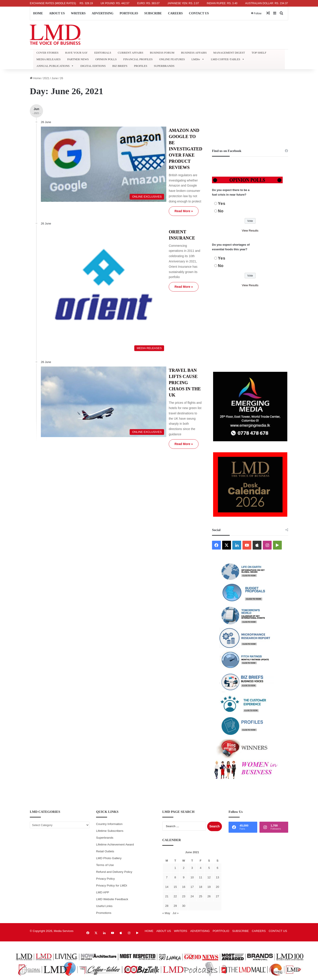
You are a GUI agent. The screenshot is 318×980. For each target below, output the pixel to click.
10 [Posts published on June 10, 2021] (192, 877)
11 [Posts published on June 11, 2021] (201, 877)
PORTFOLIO (129, 13)
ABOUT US (57, 13)
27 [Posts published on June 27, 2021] (218, 896)
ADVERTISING (102, 13)
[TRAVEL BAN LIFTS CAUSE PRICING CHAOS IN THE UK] (81, 303)
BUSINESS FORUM (162, 53)
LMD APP (103, 892)
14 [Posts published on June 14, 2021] (167, 887)
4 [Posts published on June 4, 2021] (201, 868)
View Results (250, 231)
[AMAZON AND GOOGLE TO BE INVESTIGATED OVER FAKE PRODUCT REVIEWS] (81, 151)
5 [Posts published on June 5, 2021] (209, 868)
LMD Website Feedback (112, 899)
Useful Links (104, 906)
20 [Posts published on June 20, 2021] (218, 887)
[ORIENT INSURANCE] (81, 228)
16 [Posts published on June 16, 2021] (184, 887)
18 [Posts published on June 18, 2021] (201, 887)
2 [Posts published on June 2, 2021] (184, 868)
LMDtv (198, 59)
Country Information (109, 824)
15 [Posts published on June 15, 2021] (175, 887)
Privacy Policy (105, 879)
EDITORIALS (103, 53)
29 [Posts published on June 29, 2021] (175, 906)
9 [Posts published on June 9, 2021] (184, 877)
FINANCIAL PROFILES (138, 59)
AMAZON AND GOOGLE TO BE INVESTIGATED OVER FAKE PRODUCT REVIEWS (160, 137)
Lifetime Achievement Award (115, 844)
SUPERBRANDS (164, 66)
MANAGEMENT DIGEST (229, 53)
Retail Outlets (105, 851)
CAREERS (175, 13)
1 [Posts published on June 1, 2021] (175, 868)
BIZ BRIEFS (120, 66)
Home (35, 78)
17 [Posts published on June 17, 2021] (192, 887)
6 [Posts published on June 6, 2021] (217, 868)
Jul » (175, 913)
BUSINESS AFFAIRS (194, 53)
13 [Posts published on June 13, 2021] (218, 877)
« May (166, 913)
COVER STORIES (47, 53)
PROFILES (141, 66)
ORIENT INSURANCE (149, 191)
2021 (46, 78)
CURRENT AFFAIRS (130, 53)
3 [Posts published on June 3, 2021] (192, 868)
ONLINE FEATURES (172, 59)
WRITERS (78, 13)
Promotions (104, 913)
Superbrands (105, 838)
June (55, 78)
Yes (222, 204)
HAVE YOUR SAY (76, 53)
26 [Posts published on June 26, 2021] (209, 896)
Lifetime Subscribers (110, 831)
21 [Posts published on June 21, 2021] (167, 896)
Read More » (142, 170)
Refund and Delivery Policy (114, 872)
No (221, 211)
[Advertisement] (250, 107)
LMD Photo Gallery (109, 858)
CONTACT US (199, 13)
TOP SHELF (259, 53)
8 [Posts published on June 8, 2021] (175, 877)
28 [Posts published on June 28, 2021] (167, 906)
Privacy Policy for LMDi (112, 886)
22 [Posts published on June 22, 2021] (175, 896)
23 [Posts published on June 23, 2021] (184, 896)
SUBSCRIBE (153, 13)
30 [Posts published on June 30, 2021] (184, 906)
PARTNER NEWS (78, 59)
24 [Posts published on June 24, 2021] (192, 896)
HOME (38, 13)
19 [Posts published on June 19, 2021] (209, 887)
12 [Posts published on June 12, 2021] (209, 877)
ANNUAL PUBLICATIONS (55, 66)
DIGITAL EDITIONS (93, 66)
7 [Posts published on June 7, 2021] (167, 877)
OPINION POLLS (106, 59)
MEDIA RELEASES (48, 59)
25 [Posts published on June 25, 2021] (201, 896)
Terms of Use (105, 865)
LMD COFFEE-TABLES (228, 59)
